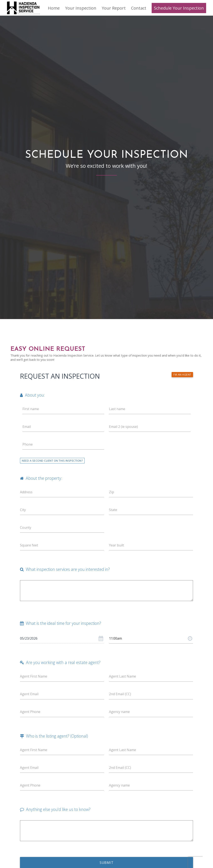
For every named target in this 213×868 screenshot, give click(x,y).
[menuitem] (54, 8)
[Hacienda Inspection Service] (24, 8)
